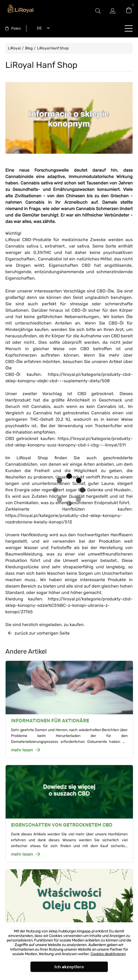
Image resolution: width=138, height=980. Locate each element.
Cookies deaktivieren (108, 954)
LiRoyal (14, 48)
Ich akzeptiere (69, 967)
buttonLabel (129, 28)
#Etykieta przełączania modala (98, 11)
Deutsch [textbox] (38, 28)
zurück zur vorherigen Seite (42, 633)
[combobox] (13, 28)
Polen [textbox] (16, 28)
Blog (29, 48)
